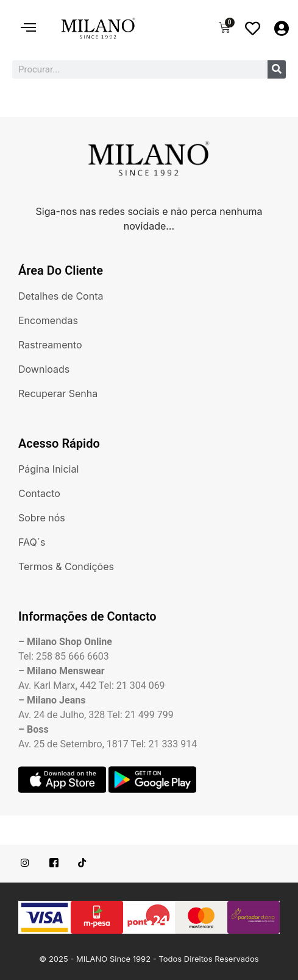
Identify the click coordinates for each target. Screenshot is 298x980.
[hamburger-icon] (28, 29)
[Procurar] (277, 69)
